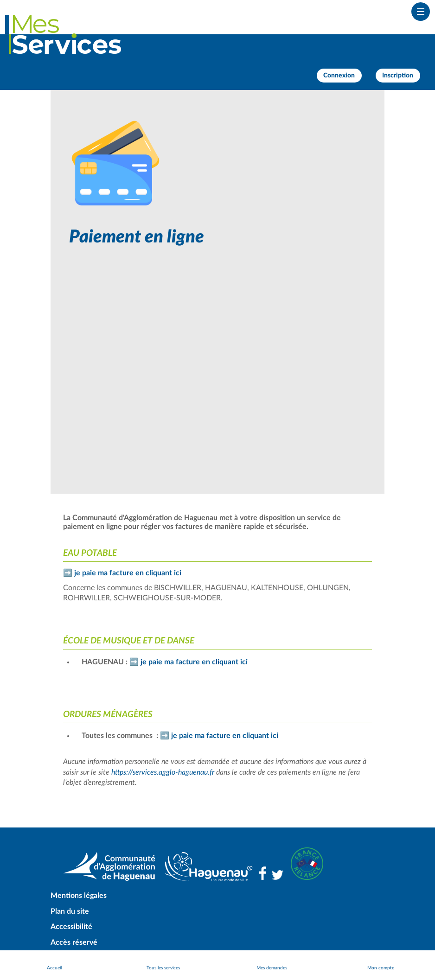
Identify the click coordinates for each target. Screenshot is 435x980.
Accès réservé (74, 942)
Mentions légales (79, 896)
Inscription (398, 76)
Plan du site (70, 911)
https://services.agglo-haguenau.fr (163, 772)
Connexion (339, 76)
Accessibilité (71, 927)
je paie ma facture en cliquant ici (128, 573)
